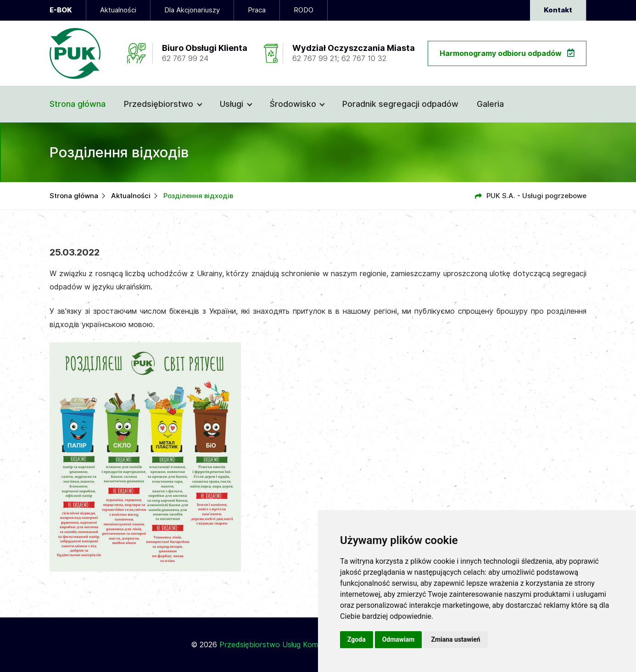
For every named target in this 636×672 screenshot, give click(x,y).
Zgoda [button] (357, 639)
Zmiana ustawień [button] (455, 639)
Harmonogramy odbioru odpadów (507, 53)
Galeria (490, 104)
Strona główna (78, 104)
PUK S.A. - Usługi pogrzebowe (536, 196)
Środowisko (293, 104)
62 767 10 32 (364, 58)
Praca (257, 10)
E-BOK (61, 10)
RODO (304, 10)
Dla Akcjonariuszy (192, 10)
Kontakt (558, 10)
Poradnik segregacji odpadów (400, 104)
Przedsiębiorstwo (159, 104)
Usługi (232, 104)
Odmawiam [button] (399, 639)
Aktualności (118, 10)
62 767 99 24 (185, 58)
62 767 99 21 (315, 58)
